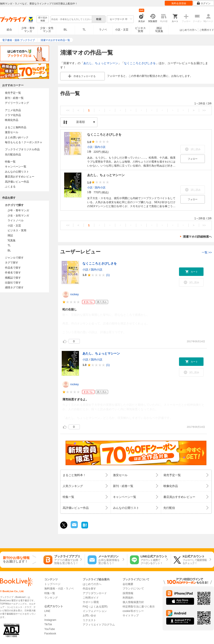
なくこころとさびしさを (140, 63)
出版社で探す (13, 283)
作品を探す (89, 589)
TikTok (48, 624)
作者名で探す (13, 273)
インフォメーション (95, 611)
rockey (74, 294)
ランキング (51, 598)
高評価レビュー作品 (17, 182)
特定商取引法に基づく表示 (139, 607)
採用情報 (128, 593)
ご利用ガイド (207, 30)
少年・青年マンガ (28, 30)
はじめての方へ (188, 30)
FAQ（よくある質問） (96, 607)
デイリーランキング (17, 103)
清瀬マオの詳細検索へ (197, 237)
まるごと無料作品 (16, 127)
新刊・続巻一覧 (14, 98)
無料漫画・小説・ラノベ (59, 589)
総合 (9, 30)
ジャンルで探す (14, 258)
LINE (47, 611)
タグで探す (12, 263)
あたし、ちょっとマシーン (101, 63)
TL (84, 30)
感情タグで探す (14, 287)
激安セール (12, 132)
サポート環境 (91, 602)
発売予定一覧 (13, 93)
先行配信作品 (13, 155)
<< (68, 110)
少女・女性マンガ (47, 30)
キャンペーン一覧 (16, 167)
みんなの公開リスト (17, 172)
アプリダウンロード (95, 593)
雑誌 (10, 235)
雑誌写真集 (159, 30)
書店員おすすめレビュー (20, 177)
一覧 (207, 252)
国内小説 (100, 147)
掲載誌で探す (13, 278)
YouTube (50, 629)
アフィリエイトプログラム (99, 625)
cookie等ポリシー (133, 611)
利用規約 (128, 598)
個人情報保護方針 (133, 602)
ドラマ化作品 (13, 115)
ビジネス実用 (140, 30)
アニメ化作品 (13, 110)
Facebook (50, 634)
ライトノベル (16, 220)
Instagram (50, 620)
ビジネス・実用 (17, 230)
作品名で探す (13, 268)
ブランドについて (133, 589)
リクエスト (89, 620)
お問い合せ (89, 615)
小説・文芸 (122, 30)
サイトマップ (131, 615)
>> (204, 110)
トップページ (52, 584)
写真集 (12, 240)
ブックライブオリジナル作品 (22, 149)
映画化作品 (12, 120)
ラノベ (103, 30)
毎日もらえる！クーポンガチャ (24, 142)
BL (66, 30)
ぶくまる (10, 187)
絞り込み (43, 19)
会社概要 (128, 584)
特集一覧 (10, 162)
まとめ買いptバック (17, 137)
